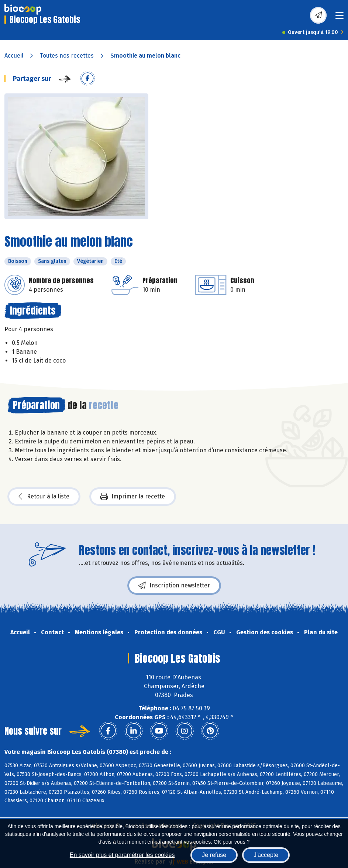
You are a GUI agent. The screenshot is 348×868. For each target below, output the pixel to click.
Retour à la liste (44, 497)
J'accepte (266, 855)
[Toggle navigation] (340, 18)
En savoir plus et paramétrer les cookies (122, 855)
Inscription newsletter (174, 586)
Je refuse (214, 855)
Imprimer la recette (133, 497)
